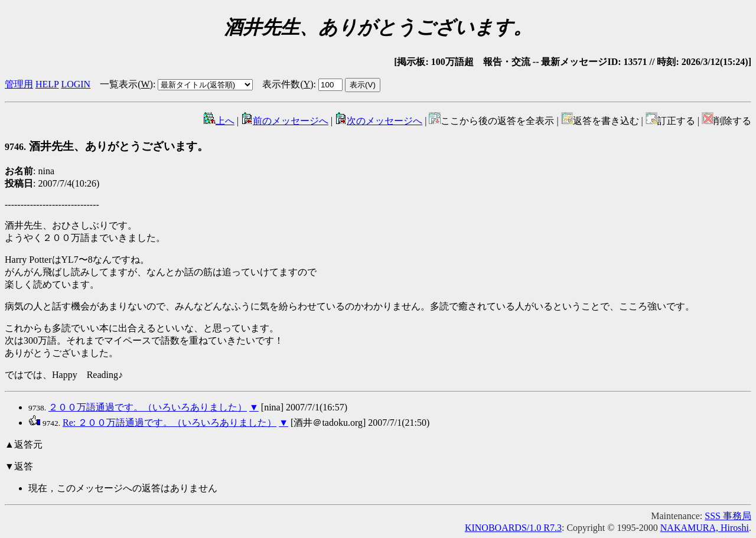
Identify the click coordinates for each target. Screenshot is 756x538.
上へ (219, 121)
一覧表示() (126, 84)
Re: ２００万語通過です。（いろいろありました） (170, 423)
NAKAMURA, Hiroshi (705, 528)
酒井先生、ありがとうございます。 (107, 146)
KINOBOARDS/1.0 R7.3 (513, 528)
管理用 (19, 84)
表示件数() (288, 84)
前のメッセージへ (285, 121)
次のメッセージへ (379, 121)
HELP (47, 84)
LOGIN (76, 84)
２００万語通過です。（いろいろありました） (148, 407)
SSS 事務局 (728, 516)
